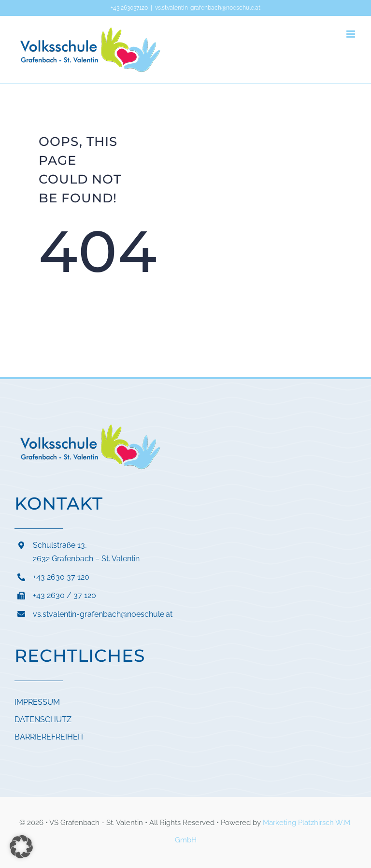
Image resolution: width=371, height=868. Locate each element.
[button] (21, 847)
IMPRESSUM (37, 702)
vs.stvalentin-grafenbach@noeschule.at (208, 8)
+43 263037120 (129, 8)
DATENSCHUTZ (43, 719)
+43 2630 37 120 (61, 577)
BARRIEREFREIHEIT (50, 737)
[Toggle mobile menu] (351, 34)
